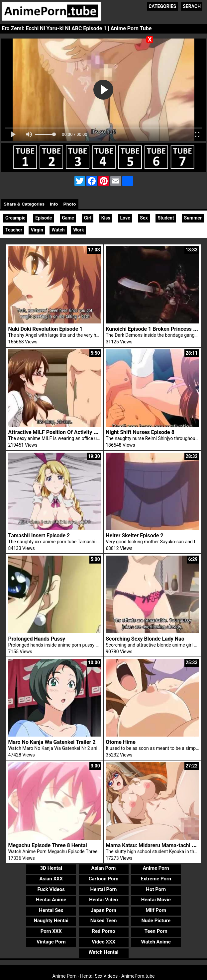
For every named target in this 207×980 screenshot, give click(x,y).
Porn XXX (51, 931)
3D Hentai (51, 868)
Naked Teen (104, 921)
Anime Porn (156, 868)
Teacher (14, 230)
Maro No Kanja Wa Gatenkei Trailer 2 (52, 742)
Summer (193, 218)
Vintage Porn (51, 942)
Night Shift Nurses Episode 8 (140, 432)
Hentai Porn (104, 889)
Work (79, 230)
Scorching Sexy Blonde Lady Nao (145, 639)
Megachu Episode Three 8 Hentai (47, 845)
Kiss (106, 218)
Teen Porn (156, 931)
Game (68, 218)
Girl (88, 218)
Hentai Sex (51, 910)
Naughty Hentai (51, 921)
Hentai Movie (156, 900)
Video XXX (104, 942)
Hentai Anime (51, 900)
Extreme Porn (156, 879)
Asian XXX (51, 879)
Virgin (37, 230)
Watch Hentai (103, 952)
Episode (44, 218)
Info (54, 204)
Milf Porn (156, 910)
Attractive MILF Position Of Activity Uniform (60, 432)
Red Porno (103, 931)
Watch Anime (156, 942)
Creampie (15, 218)
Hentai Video (104, 900)
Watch (58, 230)
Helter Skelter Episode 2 (134, 535)
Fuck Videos (51, 889)
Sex (144, 218)
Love (125, 218)
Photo (70, 204)
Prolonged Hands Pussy (37, 639)
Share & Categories (24, 204)
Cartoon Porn (104, 879)
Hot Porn (156, 889)
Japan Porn (104, 910)
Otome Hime (121, 742)
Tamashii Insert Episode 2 (39, 535)
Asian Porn (104, 868)
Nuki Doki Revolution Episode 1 (45, 329)
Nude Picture (156, 921)
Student (166, 218)
